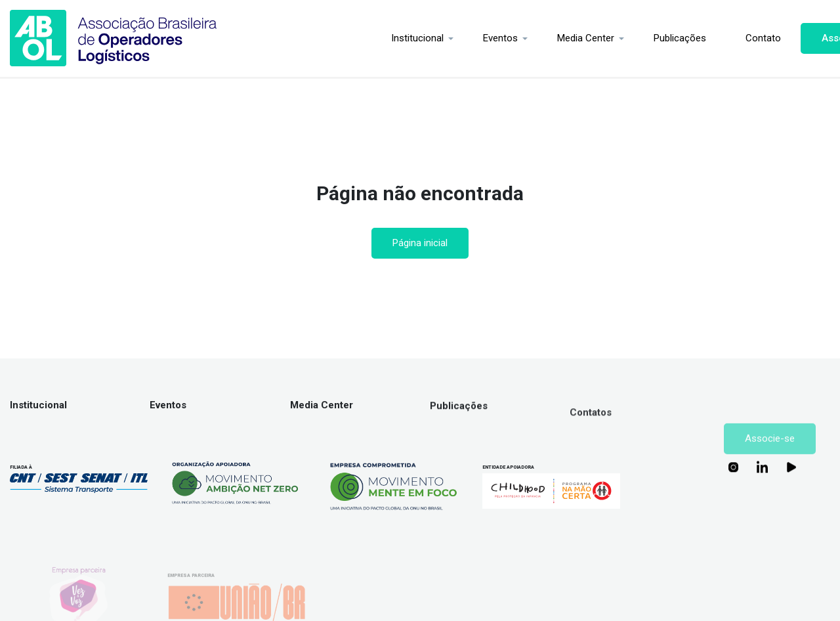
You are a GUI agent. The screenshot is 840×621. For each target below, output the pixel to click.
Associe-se (783, 38)
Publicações (615, 38)
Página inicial (420, 243)
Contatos (591, 421)
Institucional (352, 38)
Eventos (435, 38)
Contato (698, 38)
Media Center (521, 38)
